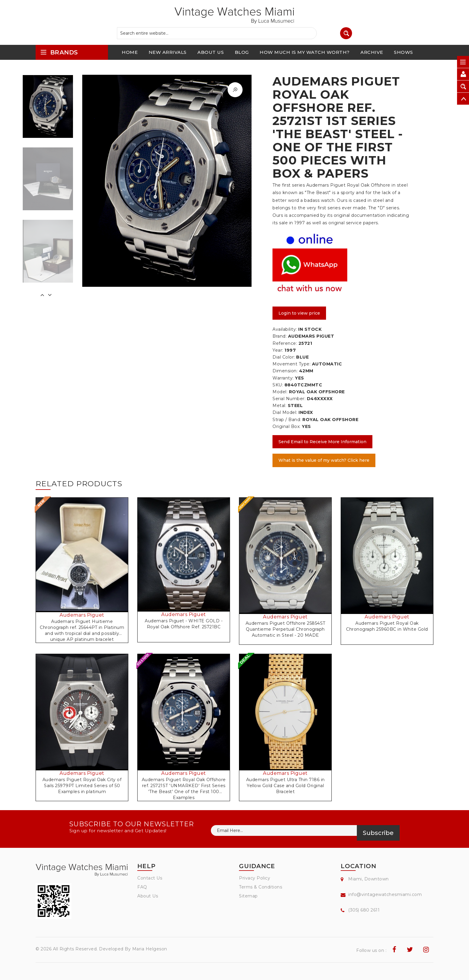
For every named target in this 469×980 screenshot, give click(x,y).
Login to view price (299, 313)
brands (59, 52)
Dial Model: (285, 412)
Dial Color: (284, 357)
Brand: (280, 336)
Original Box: (287, 426)
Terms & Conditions (261, 887)
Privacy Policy (255, 878)
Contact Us (150, 878)
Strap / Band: (287, 420)
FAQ (142, 887)
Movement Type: (291, 364)
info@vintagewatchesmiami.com (385, 894)
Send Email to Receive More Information (322, 442)
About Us (148, 896)
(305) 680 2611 (364, 910)
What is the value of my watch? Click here (324, 460)
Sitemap (248, 896)
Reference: (285, 343)
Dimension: (285, 371)
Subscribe (378, 833)
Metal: (279, 406)
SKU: (278, 385)
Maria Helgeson (150, 949)
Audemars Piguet (82, 615)
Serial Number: (289, 399)
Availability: (285, 329)
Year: (278, 350)
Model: (280, 392)
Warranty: (283, 378)
